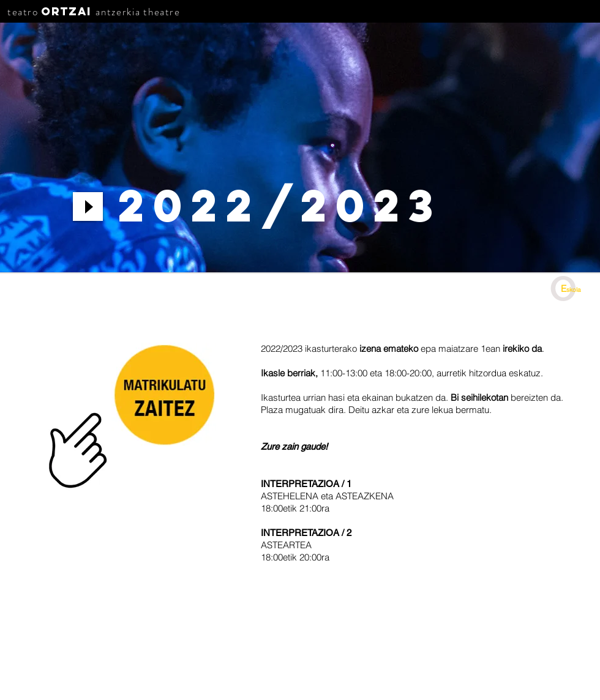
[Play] (88, 207)
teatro (23, 12)
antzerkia (118, 12)
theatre (162, 12)
